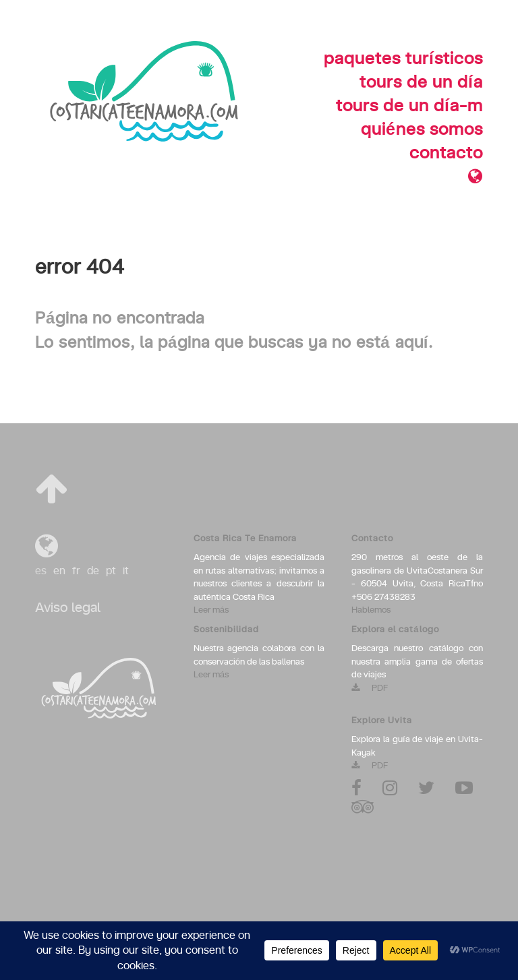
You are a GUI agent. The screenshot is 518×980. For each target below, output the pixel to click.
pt (111, 571)
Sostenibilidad (226, 630)
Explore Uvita (382, 721)
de (93, 571)
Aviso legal (68, 608)
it (126, 571)
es (41, 571)
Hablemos (371, 610)
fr (76, 571)
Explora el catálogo (395, 630)
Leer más (211, 610)
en (59, 571)
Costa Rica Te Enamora (245, 539)
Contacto (372, 539)
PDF (370, 688)
